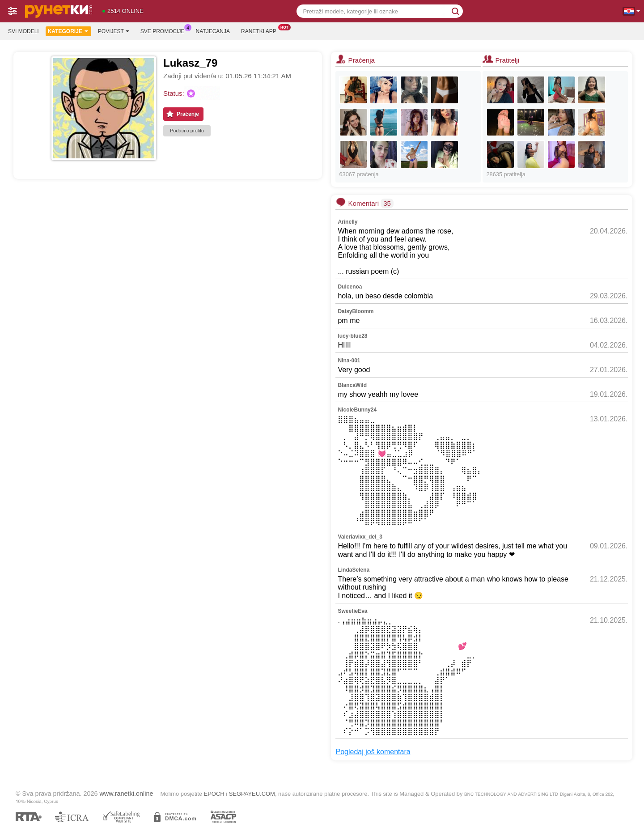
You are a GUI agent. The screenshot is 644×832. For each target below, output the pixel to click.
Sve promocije (165, 30)
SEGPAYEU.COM (252, 794)
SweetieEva (352, 611)
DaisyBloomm (356, 311)
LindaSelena (354, 570)
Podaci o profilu (187, 131)
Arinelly (347, 222)
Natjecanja (213, 31)
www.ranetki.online (126, 794)
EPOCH (214, 794)
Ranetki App (261, 30)
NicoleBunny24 (357, 410)
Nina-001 (349, 361)
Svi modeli (23, 31)
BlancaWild (352, 385)
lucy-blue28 (352, 336)
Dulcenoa (350, 287)
